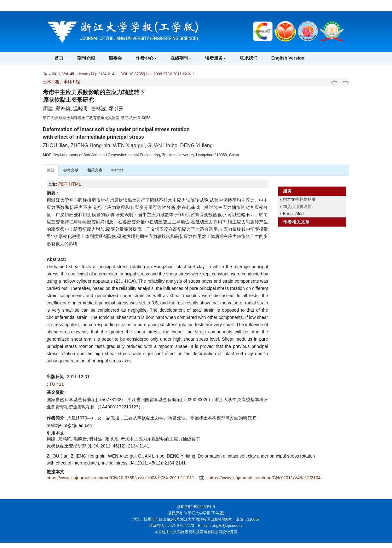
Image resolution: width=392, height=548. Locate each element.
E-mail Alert (293, 213)
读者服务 (216, 58)
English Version (288, 58)
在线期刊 (181, 58)
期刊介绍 (86, 58)
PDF (63, 184)
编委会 (115, 58)
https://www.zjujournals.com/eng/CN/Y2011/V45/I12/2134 (265, 478)
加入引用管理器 (297, 207)
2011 (56, 74)
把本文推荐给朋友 (299, 199)
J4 (45, 74)
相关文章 (95, 170)
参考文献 (71, 170)
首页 (59, 58)
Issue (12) (87, 74)
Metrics (117, 170)
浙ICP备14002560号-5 (196, 507)
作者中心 (146, 58)
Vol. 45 (68, 74)
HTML (75, 184)
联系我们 (249, 58)
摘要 (51, 170)
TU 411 (57, 384)
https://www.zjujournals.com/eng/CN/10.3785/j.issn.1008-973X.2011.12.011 (121, 478)
